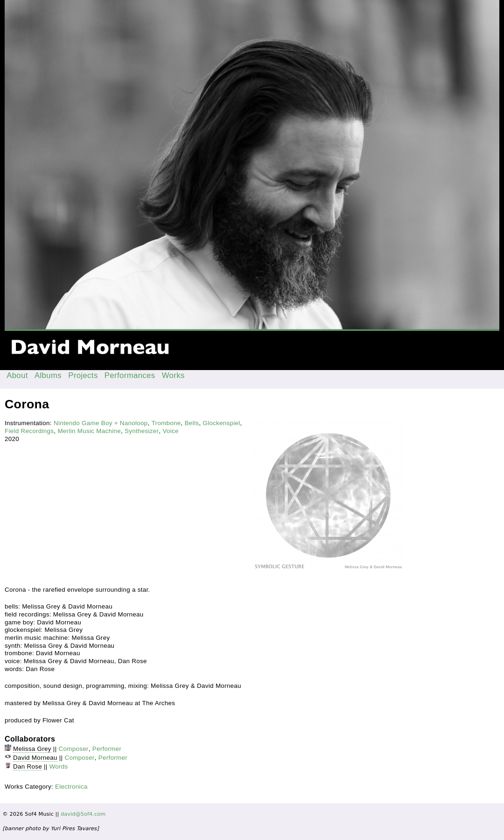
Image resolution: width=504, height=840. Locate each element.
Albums (48, 375)
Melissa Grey (32, 749)
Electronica (71, 787)
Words (59, 766)
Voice (170, 431)
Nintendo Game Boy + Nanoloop (101, 423)
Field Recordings (29, 431)
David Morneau (35, 758)
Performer (107, 749)
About (17, 375)
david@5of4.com (83, 814)
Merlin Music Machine (89, 431)
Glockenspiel (221, 423)
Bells (192, 423)
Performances (130, 375)
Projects (83, 375)
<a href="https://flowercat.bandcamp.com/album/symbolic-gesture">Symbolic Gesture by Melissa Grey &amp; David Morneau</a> (126, 453)
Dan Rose (28, 766)
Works (173, 375)
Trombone (166, 423)
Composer (74, 749)
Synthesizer (142, 431)
